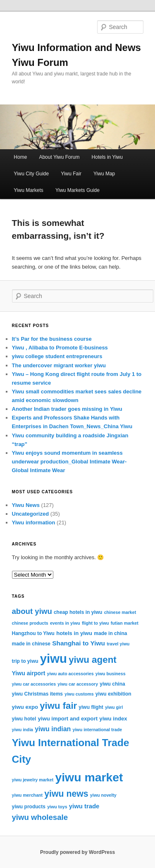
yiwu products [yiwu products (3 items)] (29, 807)
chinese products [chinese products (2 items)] (30, 623)
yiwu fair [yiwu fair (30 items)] (58, 706)
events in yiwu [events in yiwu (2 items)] (65, 623)
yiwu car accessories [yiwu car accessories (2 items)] (34, 684)
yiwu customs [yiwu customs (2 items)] (79, 694)
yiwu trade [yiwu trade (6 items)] (84, 806)
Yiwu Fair (71, 174)
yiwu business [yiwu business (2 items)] (111, 674)
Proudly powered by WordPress (77, 852)
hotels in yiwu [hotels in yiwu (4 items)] (74, 633)
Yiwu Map (104, 174)
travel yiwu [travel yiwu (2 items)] (118, 644)
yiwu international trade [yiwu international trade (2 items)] (97, 730)
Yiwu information (34, 522)
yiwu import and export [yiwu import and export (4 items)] (68, 719)
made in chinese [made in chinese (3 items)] (31, 644)
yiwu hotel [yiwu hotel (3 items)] (24, 719)
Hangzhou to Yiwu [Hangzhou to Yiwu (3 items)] (33, 633)
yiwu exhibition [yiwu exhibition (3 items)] (113, 694)
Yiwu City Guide (31, 174)
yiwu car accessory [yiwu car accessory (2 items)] (78, 684)
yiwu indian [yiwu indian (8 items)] (53, 729)
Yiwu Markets (29, 190)
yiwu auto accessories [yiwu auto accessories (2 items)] (70, 674)
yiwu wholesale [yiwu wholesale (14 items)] (40, 817)
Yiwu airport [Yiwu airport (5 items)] (29, 673)
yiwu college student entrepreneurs (57, 356)
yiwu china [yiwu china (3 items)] (112, 684)
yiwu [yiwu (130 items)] (54, 658)
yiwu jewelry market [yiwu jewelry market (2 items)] (33, 780)
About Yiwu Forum (59, 157)
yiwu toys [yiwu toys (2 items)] (57, 807)
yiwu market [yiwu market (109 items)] (89, 777)
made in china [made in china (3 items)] (110, 633)
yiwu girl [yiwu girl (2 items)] (114, 707)
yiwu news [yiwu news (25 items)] (66, 794)
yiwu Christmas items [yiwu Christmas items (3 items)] (38, 694)
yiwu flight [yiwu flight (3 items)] (91, 707)
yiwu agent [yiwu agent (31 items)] (93, 660)
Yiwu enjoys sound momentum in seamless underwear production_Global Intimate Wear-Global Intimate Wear (69, 462)
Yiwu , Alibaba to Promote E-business (60, 348)
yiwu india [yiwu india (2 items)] (23, 730)
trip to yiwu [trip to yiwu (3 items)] (25, 661)
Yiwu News (26, 505)
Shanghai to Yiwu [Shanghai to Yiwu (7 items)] (79, 643)
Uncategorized (31, 514)
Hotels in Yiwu (107, 157)
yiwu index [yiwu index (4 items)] (113, 719)
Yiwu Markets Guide (77, 190)
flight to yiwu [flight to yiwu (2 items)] (95, 623)
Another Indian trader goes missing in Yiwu (67, 409)
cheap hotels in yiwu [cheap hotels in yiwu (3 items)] (78, 612)
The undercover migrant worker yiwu (59, 365)
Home (20, 157)
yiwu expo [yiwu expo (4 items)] (25, 707)
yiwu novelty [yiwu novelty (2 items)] (103, 795)
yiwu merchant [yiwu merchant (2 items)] (27, 795)
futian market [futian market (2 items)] (125, 623)
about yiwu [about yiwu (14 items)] (32, 611)
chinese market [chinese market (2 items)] (120, 612)
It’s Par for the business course (52, 339)
